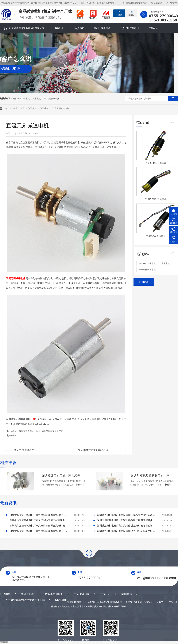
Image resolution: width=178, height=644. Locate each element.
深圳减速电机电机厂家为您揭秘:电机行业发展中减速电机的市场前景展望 (127, 515)
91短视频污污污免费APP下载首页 (24, 28)
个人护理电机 (82, 594)
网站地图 (174, 3)
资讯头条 (45, 108)
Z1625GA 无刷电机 (156, 236)
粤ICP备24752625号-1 (144, 602)
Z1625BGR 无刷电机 (156, 199)
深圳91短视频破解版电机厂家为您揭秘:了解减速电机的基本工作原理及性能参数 (152, 475)
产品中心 (153, 28)
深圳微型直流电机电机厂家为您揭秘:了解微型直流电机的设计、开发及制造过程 (39, 520)
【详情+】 (80, 485)
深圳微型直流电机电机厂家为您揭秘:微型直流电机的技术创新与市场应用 (39, 526)
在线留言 (158, 3)
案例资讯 (127, 594)
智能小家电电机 (102, 28)
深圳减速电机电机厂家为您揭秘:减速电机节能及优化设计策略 (127, 531)
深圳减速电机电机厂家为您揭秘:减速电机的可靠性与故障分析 (63, 475)
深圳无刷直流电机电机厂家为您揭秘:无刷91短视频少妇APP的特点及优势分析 (127, 520)
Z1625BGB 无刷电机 (156, 163)
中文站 (119, 13)
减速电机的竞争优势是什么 (96, 450)
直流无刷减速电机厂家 (52, 431)
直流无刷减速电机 (61, 108)
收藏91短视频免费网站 (136, 3)
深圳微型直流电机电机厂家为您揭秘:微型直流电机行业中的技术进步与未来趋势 (39, 515)
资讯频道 (33, 108)
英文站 (131, 13)
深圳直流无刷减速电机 (30, 431)
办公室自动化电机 (21, 99)
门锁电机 (58, 28)
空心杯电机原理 (26, 450)
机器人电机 (78, 28)
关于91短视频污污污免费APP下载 (25, 600)
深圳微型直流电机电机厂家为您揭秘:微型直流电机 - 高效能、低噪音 (39, 531)
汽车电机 (37, 99)
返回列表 (144, 282)
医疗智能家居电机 (52, 99)
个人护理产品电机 (129, 28)
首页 (23, 108)
